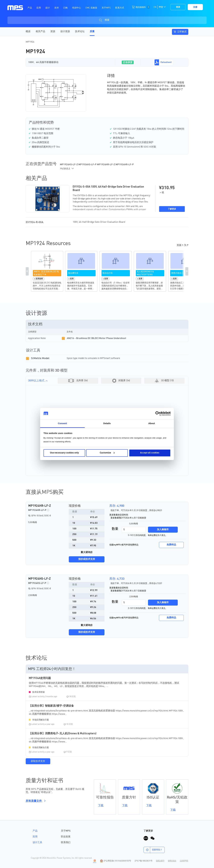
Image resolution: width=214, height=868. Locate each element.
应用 (35, 837)
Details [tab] (107, 423)
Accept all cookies (150, 453)
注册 (195, 7)
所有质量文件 (35, 801)
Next (187, 271)
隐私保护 (160, 861)
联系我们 (66, 843)
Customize (107, 453)
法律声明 (184, 861)
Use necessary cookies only (64, 453)
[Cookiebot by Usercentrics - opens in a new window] (158, 414)
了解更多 (172, 209)
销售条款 (172, 861)
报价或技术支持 (87, 559)
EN (155, 7)
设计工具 (37, 843)
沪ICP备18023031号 (144, 861)
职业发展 (66, 837)
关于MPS (66, 831)
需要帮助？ (153, 850)
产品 (35, 831)
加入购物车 (163, 530)
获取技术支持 (38, 761)
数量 (115, 529)
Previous (27, 271)
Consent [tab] (62, 423)
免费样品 (171, 545)
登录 (178, 7)
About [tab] (152, 423)
